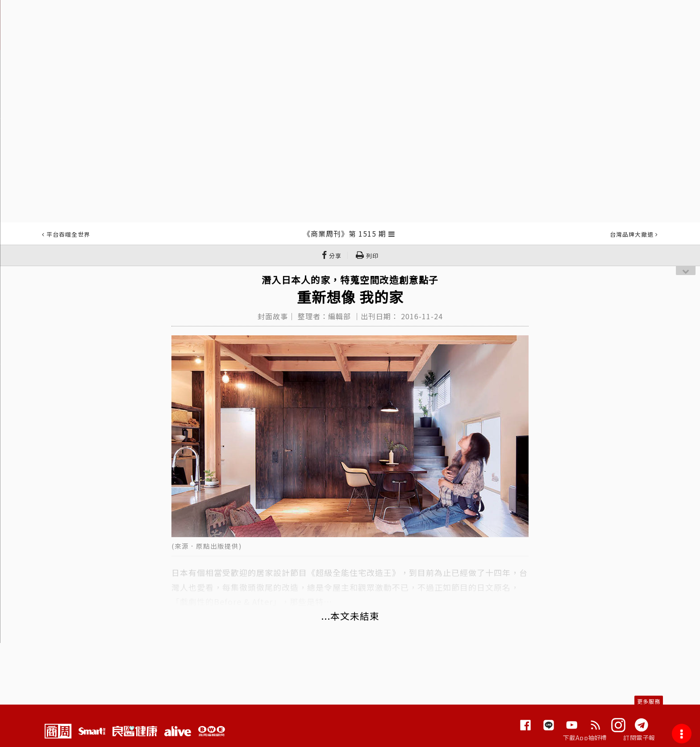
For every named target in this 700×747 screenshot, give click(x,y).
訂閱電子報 (639, 738)
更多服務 (649, 701)
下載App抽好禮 (585, 738)
